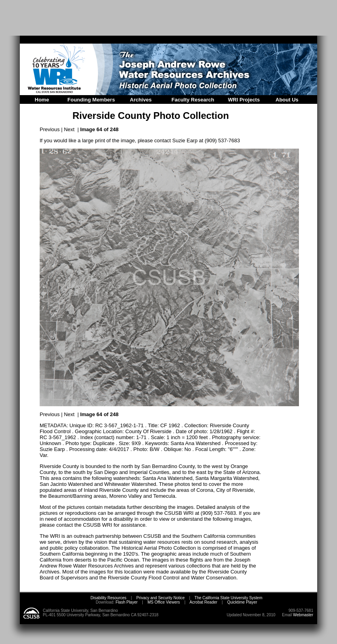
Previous (50, 129)
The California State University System (229, 598)
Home (42, 100)
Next (69, 129)
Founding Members (91, 100)
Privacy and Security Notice (161, 598)
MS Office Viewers (164, 602)
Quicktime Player (242, 602)
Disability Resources (108, 598)
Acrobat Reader (203, 602)
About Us (287, 100)
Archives (141, 100)
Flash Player (126, 602)
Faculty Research (193, 100)
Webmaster (303, 615)
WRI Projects (244, 100)
